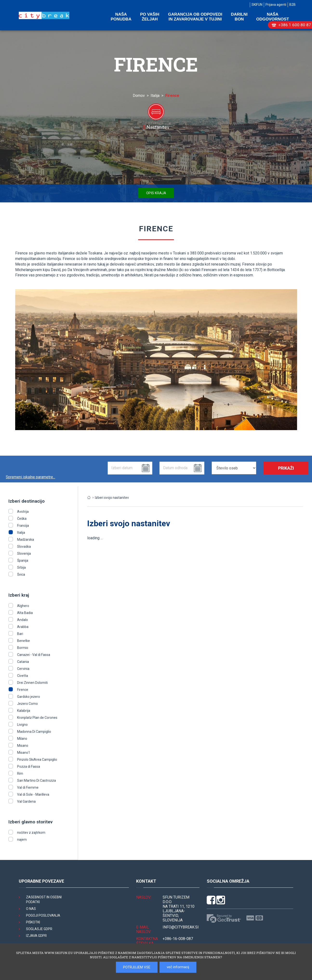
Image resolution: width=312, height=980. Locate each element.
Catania (23, 662)
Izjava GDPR (36, 936)
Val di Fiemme (28, 787)
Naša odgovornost (272, 17)
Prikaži (286, 468)
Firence (23, 690)
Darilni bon (239, 17)
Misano (23, 746)
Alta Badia (25, 613)
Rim (20, 773)
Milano (22, 739)
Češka (22, 519)
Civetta (23, 676)
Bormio (23, 648)
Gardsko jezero (29, 697)
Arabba (23, 627)
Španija (23, 560)
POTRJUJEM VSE (137, 967)
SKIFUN (257, 5)
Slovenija (24, 553)
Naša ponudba (121, 17)
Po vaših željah (150, 17)
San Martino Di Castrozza (37, 780)
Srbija (21, 567)
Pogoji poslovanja (43, 915)
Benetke (23, 641)
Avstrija (23, 512)
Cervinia (23, 669)
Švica (21, 574)
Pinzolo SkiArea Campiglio (37, 760)
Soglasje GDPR (39, 929)
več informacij (178, 967)
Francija (23, 526)
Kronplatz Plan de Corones (37, 718)
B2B (292, 5)
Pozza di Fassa (29, 767)
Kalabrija (24, 711)
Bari (20, 634)
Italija (155, 96)
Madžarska (26, 540)
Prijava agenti (276, 5)
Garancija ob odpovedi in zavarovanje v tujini (195, 17)
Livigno (22, 725)
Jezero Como (27, 704)
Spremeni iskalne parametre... (30, 477)
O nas (31, 909)
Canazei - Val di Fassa (34, 655)
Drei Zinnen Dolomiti (32, 683)
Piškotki (33, 922)
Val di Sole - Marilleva (33, 794)
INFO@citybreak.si (181, 927)
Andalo (23, 620)
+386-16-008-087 (178, 939)
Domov (139, 96)
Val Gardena (26, 801)
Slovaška (24, 547)
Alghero (23, 606)
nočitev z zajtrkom (31, 833)
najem (22, 840)
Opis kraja (156, 193)
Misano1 (24, 753)
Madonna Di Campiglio (34, 732)
